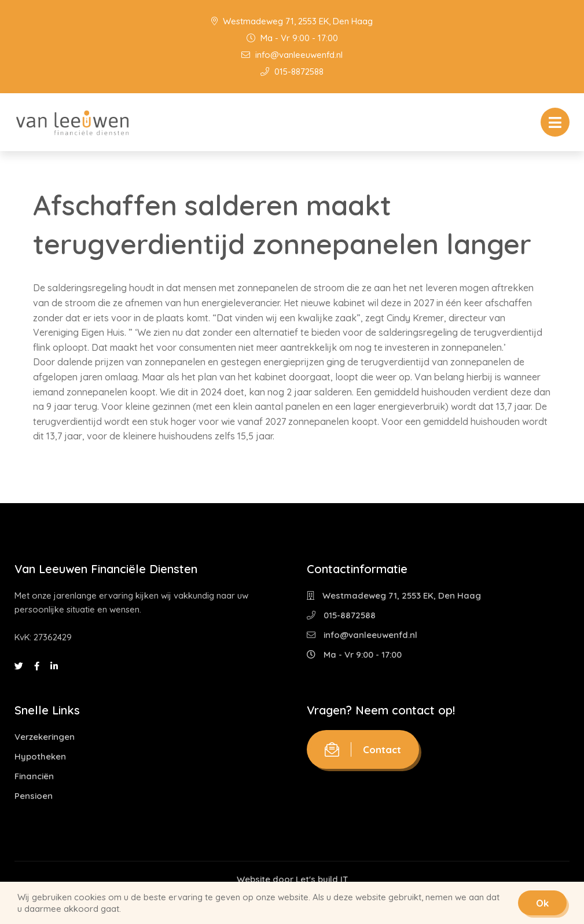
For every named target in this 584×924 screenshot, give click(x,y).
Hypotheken (40, 756)
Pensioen (34, 796)
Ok (542, 903)
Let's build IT (322, 879)
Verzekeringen (45, 737)
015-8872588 (292, 71)
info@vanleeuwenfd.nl (292, 55)
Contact (363, 749)
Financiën (34, 776)
